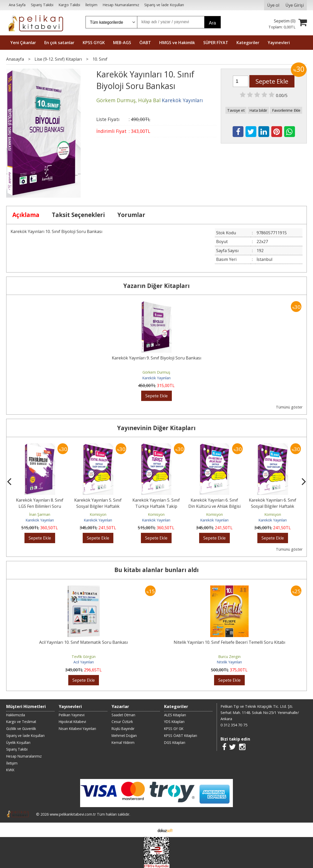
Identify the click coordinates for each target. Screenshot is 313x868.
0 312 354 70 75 (234, 725)
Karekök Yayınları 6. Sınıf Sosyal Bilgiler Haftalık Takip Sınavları (273, 506)
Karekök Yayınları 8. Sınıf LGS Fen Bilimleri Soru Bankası (40, 506)
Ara (212, 23)
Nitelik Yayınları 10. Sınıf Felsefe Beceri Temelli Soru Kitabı (229, 642)
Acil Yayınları (84, 662)
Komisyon (98, 514)
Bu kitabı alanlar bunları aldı (157, 570)
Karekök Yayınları (156, 378)
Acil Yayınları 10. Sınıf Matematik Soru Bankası (83, 642)
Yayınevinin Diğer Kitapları (156, 428)
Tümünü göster (289, 407)
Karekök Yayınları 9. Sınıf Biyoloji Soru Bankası (157, 358)
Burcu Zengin (229, 657)
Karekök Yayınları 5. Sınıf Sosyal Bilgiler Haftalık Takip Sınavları (98, 506)
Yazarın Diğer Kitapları (157, 286)
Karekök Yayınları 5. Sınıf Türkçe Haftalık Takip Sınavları (156, 506)
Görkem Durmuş (156, 372)
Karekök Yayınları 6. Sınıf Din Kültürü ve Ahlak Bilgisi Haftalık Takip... (214, 506)
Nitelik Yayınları (229, 662)
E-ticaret (148, 830)
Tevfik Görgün (84, 657)
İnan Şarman (40, 514)
